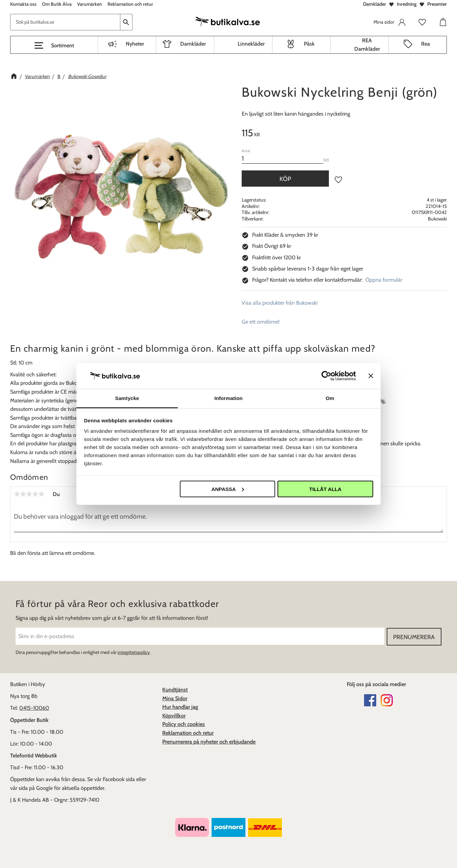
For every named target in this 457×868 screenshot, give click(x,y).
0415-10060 (34, 708)
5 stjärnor (41, 494)
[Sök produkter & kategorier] (65, 22)
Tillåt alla (325, 489)
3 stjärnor (29, 494)
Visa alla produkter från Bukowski (280, 303)
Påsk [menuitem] (309, 44)
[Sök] (126, 22)
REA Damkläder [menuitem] (367, 45)
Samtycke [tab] (127, 398)
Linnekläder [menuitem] (251, 44)
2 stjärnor (23, 494)
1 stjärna (17, 494)
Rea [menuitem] (426, 44)
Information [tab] (228, 398)
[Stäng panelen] (371, 376)
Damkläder (375, 4)
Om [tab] (330, 398)
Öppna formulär (384, 280)
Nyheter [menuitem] (135, 44)
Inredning (407, 4)
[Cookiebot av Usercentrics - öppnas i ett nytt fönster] (326, 376)
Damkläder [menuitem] (193, 44)
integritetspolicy (134, 652)
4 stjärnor (35, 494)
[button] (54, 46)
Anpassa (227, 489)
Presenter (437, 4)
